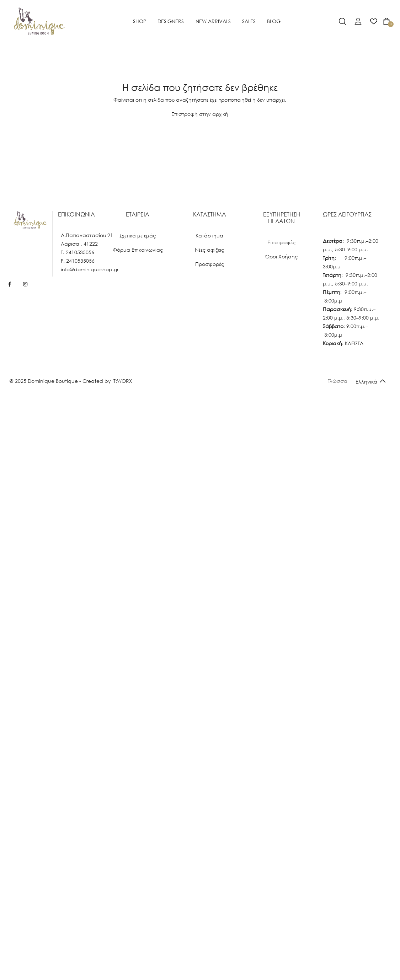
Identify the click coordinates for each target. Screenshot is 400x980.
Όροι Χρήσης (281, 256)
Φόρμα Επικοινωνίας (138, 250)
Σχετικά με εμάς (138, 235)
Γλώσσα (337, 381)
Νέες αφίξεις (209, 250)
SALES (249, 21)
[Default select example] (370, 381)
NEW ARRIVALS (213, 21)
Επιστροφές (281, 242)
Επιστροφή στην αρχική (200, 114)
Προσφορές (210, 264)
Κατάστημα (209, 235)
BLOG (274, 21)
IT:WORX (122, 381)
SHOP (140, 21)
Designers (171, 21)
